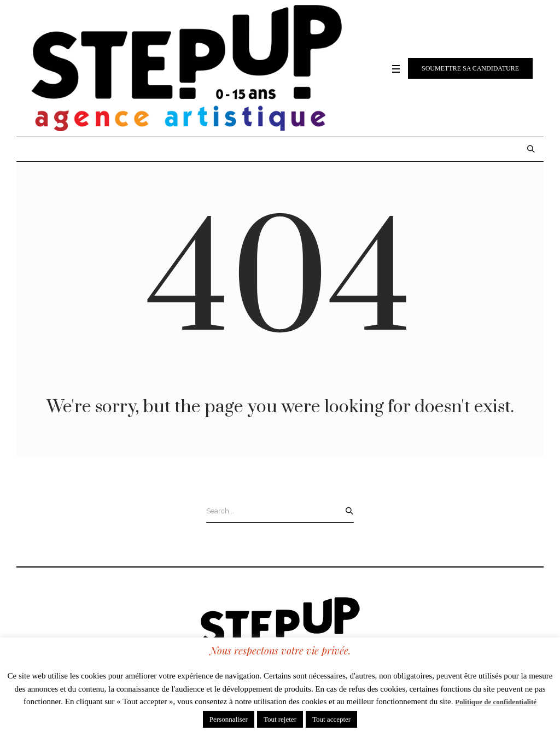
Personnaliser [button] (229, 719)
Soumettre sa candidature (470, 68)
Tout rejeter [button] (280, 719)
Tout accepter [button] (331, 719)
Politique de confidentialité (496, 702)
